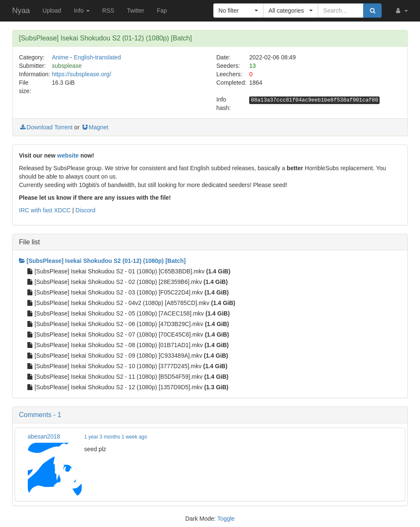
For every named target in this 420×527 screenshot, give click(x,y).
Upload (52, 11)
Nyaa (21, 11)
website (68, 155)
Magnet (95, 127)
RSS (108, 11)
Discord (85, 210)
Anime (60, 57)
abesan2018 (44, 436)
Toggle (226, 519)
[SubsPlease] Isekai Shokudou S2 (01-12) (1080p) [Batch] (102, 261)
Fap (162, 11)
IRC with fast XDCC (45, 210)
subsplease (67, 66)
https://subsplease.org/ (81, 74)
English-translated (97, 57)
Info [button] (81, 11)
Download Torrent (46, 127)
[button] (401, 11)
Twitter (135, 11)
